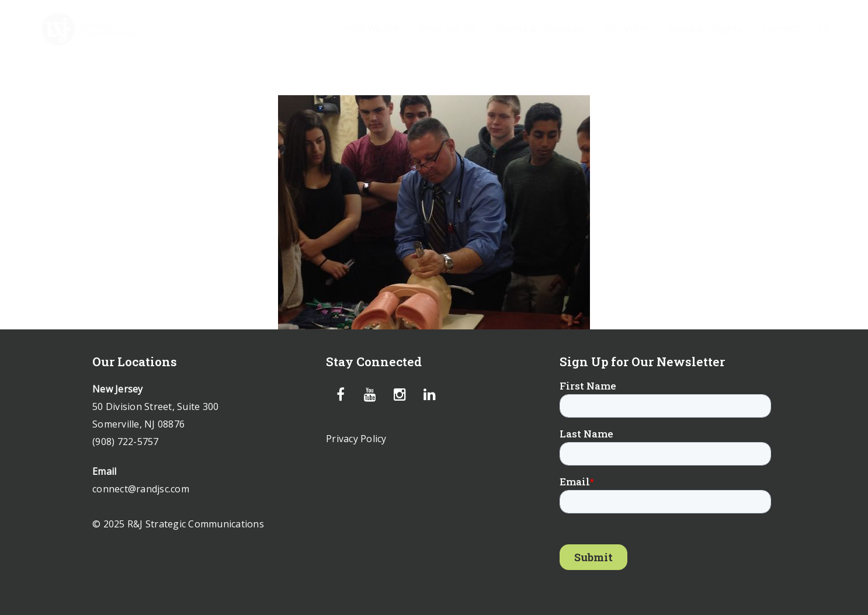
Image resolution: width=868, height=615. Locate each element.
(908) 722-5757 (126, 442)
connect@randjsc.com (141, 489)
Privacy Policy (356, 439)
